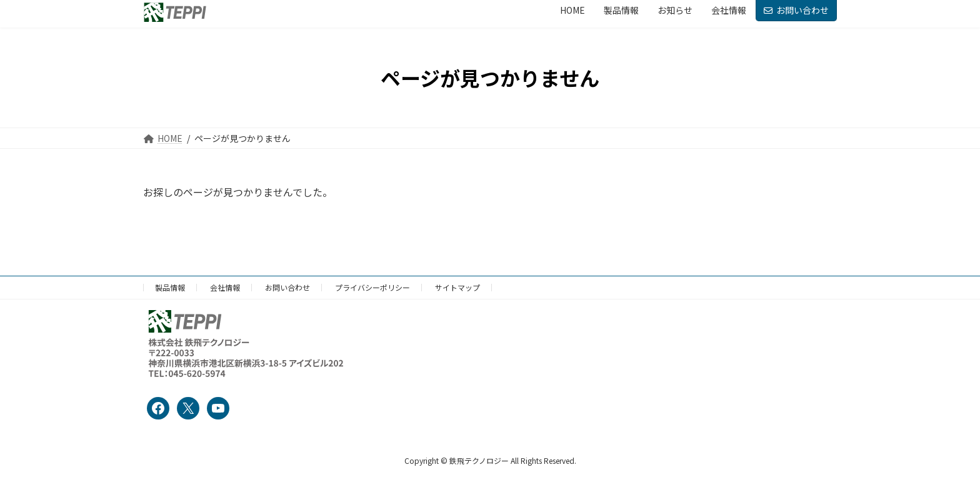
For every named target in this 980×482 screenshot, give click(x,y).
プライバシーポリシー (372, 287)
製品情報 (170, 287)
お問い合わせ (796, 10)
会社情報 (225, 287)
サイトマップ (457, 287)
